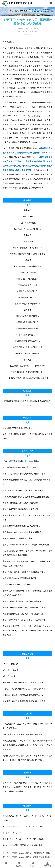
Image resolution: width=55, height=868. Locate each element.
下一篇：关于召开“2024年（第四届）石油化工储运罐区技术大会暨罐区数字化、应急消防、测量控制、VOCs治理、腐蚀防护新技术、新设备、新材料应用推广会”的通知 (28, 857)
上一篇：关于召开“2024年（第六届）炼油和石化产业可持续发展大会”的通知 (28, 853)
